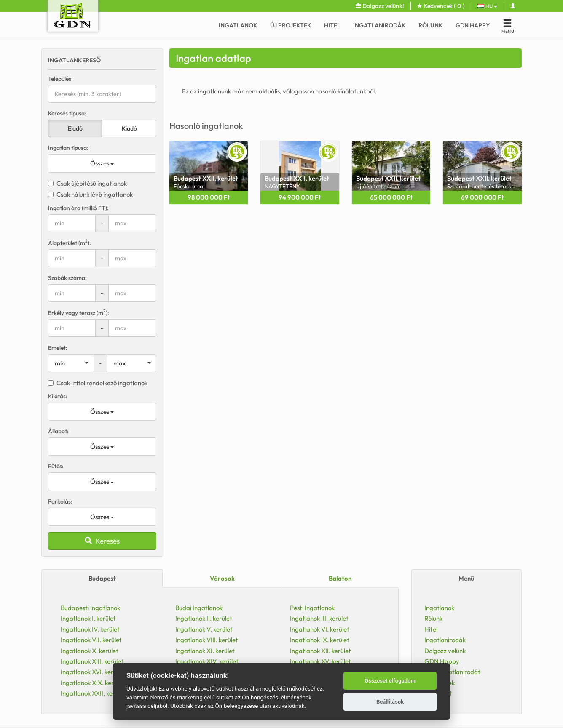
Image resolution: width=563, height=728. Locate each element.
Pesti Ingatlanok (312, 608)
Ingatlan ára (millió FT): (78, 208)
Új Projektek (291, 25)
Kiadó (129, 128)
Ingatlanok (238, 25)
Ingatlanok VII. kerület (91, 640)
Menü (466, 578)
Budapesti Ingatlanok (90, 608)
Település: (60, 79)
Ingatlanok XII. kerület (320, 651)
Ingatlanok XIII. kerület (92, 661)
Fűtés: (56, 466)
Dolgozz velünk (445, 651)
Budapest (102, 578)
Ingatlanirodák (379, 25)
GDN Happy (473, 25)
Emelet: (58, 348)
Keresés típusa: (67, 113)
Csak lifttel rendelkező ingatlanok (98, 383)
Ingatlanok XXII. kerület (93, 693)
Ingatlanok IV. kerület (90, 629)
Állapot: (58, 431)
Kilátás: (58, 396)
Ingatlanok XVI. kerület (92, 672)
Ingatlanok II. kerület (204, 618)
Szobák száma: (67, 278)
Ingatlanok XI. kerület (205, 651)
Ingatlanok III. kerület (319, 618)
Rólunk (431, 25)
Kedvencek (441, 6)
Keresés (102, 541)
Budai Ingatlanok (199, 608)
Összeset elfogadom (390, 681)
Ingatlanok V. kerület (204, 629)
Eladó (75, 128)
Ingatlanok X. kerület (90, 651)
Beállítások (390, 702)
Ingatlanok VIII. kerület (207, 640)
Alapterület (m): (70, 243)
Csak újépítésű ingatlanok (87, 183)
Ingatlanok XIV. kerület (207, 661)
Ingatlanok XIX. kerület (92, 683)
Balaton (340, 578)
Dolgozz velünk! (380, 6)
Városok (222, 578)
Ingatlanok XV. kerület (320, 661)
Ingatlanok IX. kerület (320, 640)
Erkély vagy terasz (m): (79, 313)
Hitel (332, 25)
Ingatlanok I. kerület (88, 618)
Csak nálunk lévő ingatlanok (90, 194)
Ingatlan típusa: (68, 148)
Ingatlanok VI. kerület (320, 629)
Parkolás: (60, 501)
